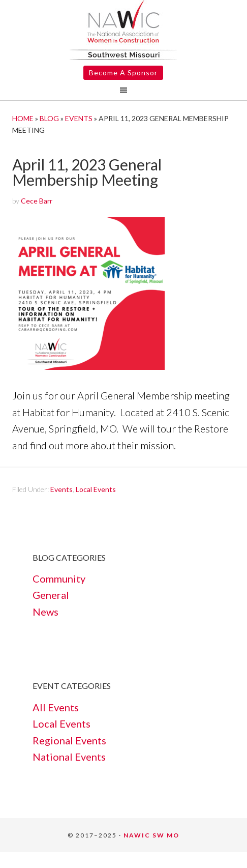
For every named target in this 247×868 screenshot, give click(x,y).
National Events (69, 757)
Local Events (96, 489)
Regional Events (69, 740)
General (51, 595)
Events (79, 118)
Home (23, 118)
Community (59, 578)
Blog (49, 118)
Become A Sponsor (123, 73)
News (45, 612)
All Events (56, 707)
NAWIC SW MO (151, 835)
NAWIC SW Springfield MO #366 (123, 30)
